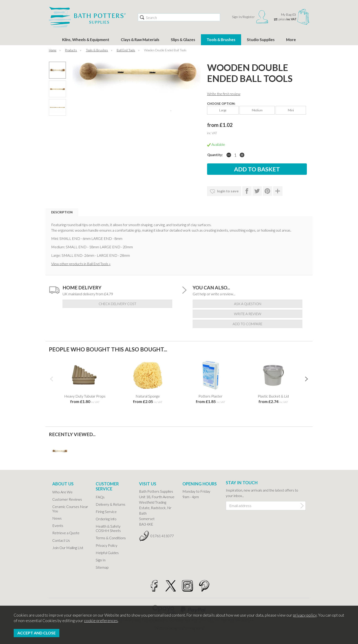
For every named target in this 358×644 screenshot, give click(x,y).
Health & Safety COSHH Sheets (108, 528)
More (291, 40)
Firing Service (106, 512)
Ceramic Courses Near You (70, 509)
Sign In (101, 560)
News (57, 518)
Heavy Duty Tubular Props (85, 396)
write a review (248, 314)
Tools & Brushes (221, 40)
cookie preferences (101, 621)
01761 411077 (162, 536)
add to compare (247, 324)
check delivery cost (117, 304)
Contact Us (61, 540)
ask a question (248, 304)
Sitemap (102, 567)
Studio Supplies (261, 40)
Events (58, 525)
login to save (224, 191)
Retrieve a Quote (66, 533)
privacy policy (305, 615)
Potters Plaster (210, 396)
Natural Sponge (148, 396)
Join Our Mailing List (68, 548)
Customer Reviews (67, 499)
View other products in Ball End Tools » (81, 264)
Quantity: (215, 155)
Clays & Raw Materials (140, 40)
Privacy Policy (107, 545)
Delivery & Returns (111, 504)
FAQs (100, 497)
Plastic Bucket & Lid (273, 396)
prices (288, 19)
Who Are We (62, 492)
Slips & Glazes (183, 40)
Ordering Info (106, 519)
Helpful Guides (107, 553)
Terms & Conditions (111, 538)
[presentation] (51, 379)
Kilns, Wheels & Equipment (86, 40)
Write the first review (224, 94)
